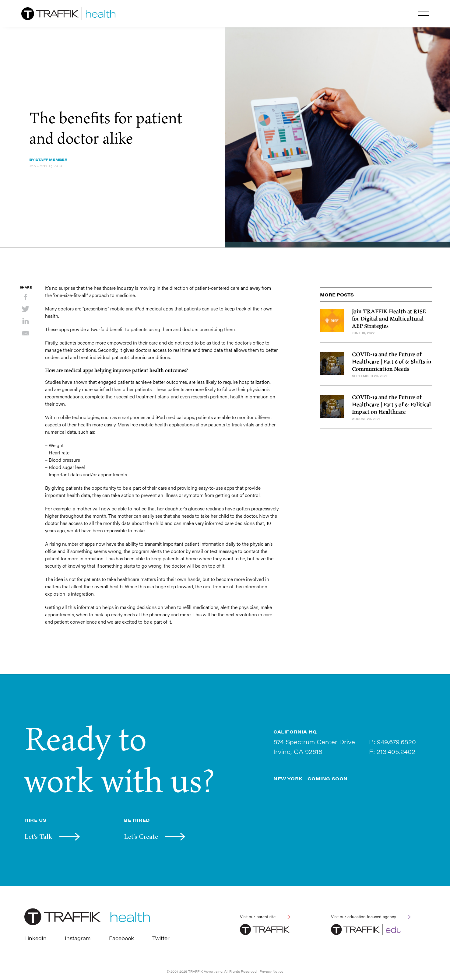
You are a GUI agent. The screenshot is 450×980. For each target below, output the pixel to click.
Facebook (121, 938)
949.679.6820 (396, 742)
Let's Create (141, 836)
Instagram (78, 938)
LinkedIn (35, 938)
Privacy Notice (271, 971)
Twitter (161, 938)
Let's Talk (39, 836)
